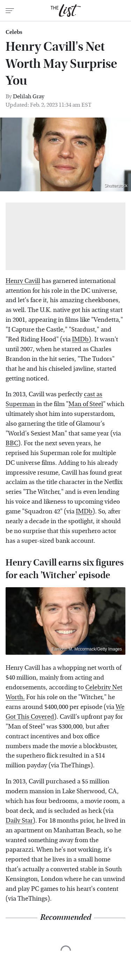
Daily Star (19, 821)
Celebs (14, 32)
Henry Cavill (23, 281)
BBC (12, 443)
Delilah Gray (29, 96)
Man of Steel (86, 404)
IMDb (80, 339)
